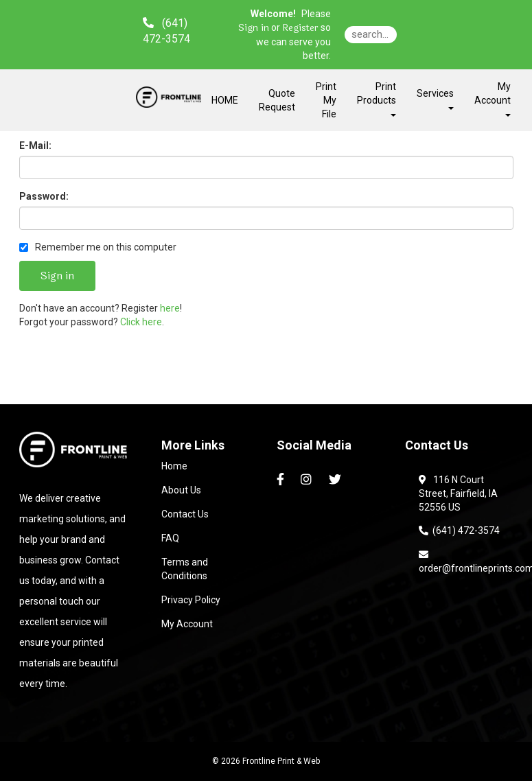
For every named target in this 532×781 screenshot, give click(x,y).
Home (174, 466)
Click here (141, 322)
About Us (181, 490)
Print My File (326, 100)
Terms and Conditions (185, 569)
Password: (44, 196)
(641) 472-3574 (459, 531)
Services (435, 98)
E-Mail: (35, 145)
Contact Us (185, 514)
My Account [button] (493, 98)
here (170, 308)
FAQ (170, 538)
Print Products (377, 98)
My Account (187, 624)
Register (300, 28)
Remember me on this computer (98, 247)
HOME (225, 100)
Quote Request (277, 100)
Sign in (254, 28)
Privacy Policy (191, 600)
